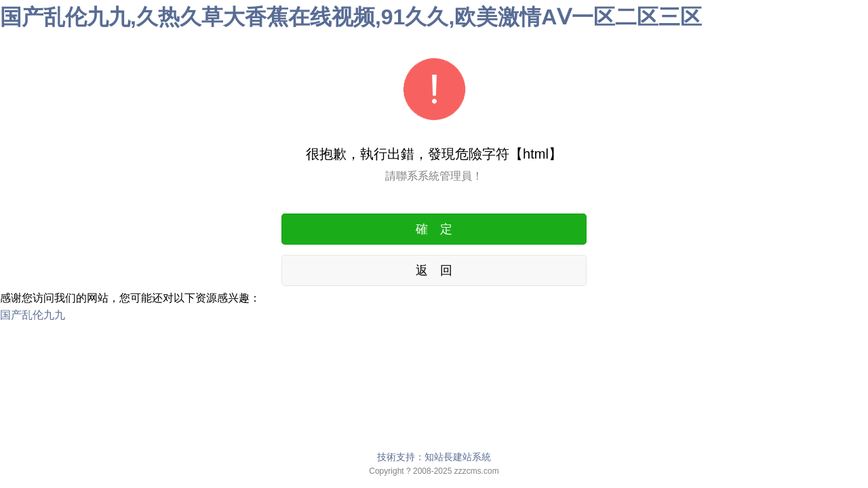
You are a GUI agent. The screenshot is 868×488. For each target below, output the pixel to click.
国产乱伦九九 (33, 315)
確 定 (434, 229)
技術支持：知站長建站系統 (434, 457)
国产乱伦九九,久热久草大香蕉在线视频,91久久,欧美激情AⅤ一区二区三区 (351, 17)
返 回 (434, 270)
